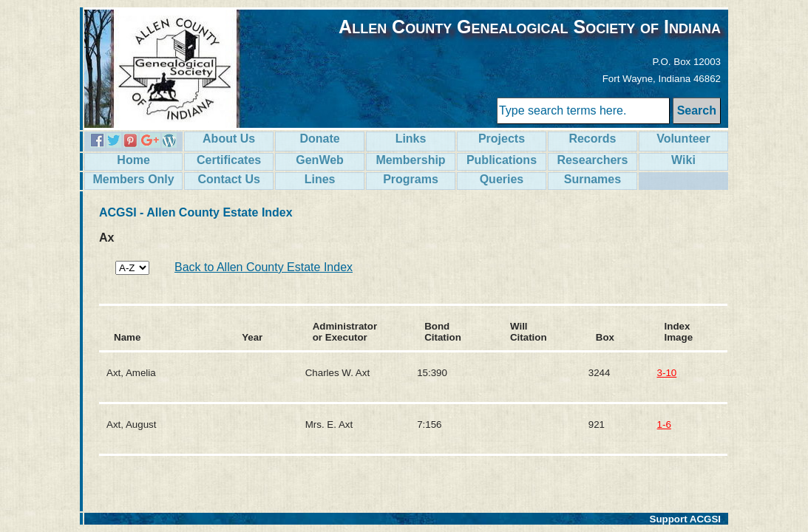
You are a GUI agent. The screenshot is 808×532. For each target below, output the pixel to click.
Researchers (592, 160)
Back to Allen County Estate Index (264, 267)
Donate (319, 139)
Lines (320, 179)
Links (411, 139)
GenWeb (320, 160)
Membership (410, 160)
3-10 (667, 373)
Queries (502, 179)
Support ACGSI (686, 519)
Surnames (593, 179)
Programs (411, 179)
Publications (502, 160)
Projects (502, 139)
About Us (229, 139)
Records (592, 139)
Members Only (133, 179)
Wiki (683, 160)
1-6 (664, 424)
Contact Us (228, 179)
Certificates (229, 160)
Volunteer (683, 139)
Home (133, 160)
